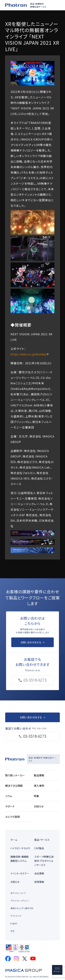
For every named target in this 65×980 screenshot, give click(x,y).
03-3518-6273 (35, 736)
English (14, 923)
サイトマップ (16, 916)
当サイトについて (18, 893)
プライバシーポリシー (20, 901)
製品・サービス (42, 840)
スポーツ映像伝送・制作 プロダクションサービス (44, 861)
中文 (12, 931)
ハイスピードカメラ (20, 848)
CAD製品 (39, 848)
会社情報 (39, 873)
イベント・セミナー (20, 873)
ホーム (14, 840)
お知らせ (15, 882)
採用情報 (39, 882)
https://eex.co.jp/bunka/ (29, 354)
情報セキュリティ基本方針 (22, 908)
